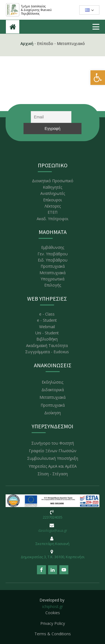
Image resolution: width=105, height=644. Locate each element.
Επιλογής (53, 285)
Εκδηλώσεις (53, 382)
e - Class (47, 314)
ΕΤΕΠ (53, 212)
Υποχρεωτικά (53, 279)
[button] (98, 78)
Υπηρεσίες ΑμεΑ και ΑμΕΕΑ (53, 466)
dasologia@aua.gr (53, 530)
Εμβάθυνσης (53, 247)
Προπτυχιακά (53, 266)
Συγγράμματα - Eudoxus (47, 352)
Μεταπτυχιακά (53, 273)
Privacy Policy (53, 623)
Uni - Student (47, 333)
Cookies (53, 613)
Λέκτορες (53, 206)
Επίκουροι (53, 200)
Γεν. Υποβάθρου (53, 254)
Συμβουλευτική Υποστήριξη (53, 458)
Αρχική (27, 43)
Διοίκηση (53, 413)
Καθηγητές (53, 187)
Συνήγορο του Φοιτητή (53, 443)
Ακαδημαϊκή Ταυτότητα (47, 345)
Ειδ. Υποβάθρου (53, 260)
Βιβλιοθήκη (47, 339)
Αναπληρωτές (53, 193)
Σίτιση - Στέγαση (53, 474)
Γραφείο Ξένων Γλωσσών (53, 451)
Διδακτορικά (53, 390)
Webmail (47, 327)
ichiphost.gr (53, 606)
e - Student (47, 320)
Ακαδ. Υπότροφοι (53, 219)
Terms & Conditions (53, 634)
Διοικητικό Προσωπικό (53, 181)
